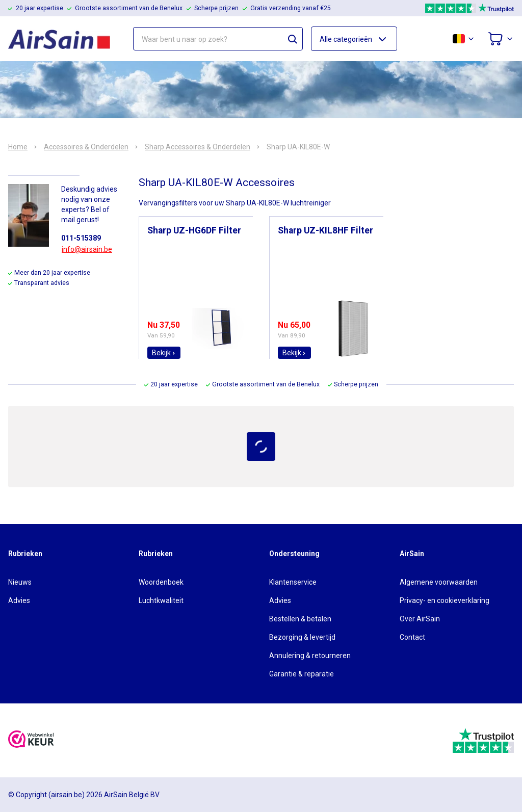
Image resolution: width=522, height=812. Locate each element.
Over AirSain (420, 619)
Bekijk (164, 353)
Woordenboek (161, 582)
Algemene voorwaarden (439, 582)
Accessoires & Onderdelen (86, 147)
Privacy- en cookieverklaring (445, 600)
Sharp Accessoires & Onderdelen (198, 147)
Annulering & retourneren (310, 656)
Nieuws (20, 582)
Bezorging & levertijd (302, 637)
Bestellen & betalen (300, 619)
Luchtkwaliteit (161, 600)
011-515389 (81, 238)
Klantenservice (293, 582)
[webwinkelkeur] (31, 740)
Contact (412, 637)
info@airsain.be (87, 249)
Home (18, 147)
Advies (19, 600)
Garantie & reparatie (302, 674)
